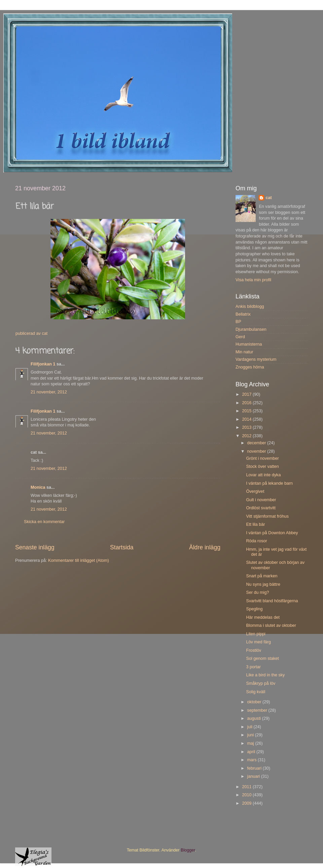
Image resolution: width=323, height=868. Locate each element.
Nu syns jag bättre (263, 584)
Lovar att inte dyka (263, 475)
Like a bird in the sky (265, 675)
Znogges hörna (250, 367)
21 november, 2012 (49, 392)
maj (251, 743)
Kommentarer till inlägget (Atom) (79, 560)
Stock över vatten (262, 467)
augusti (255, 718)
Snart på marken (262, 576)
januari (254, 776)
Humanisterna (249, 344)
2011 (247, 787)
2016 (247, 403)
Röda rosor (256, 541)
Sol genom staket (262, 658)
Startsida (122, 547)
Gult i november (261, 500)
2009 (247, 803)
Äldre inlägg (205, 547)
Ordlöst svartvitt (261, 508)
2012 (247, 436)
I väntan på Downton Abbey (272, 533)
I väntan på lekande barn (269, 483)
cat (268, 198)
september (258, 710)
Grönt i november (262, 458)
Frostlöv (254, 650)
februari (255, 768)
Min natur (244, 352)
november (257, 451)
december (257, 443)
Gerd (240, 337)
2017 (247, 394)
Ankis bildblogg (250, 307)
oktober (255, 702)
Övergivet (255, 491)
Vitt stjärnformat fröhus (267, 516)
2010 (247, 795)
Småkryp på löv (261, 683)
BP (238, 322)
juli (250, 727)
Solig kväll (256, 692)
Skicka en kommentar (44, 522)
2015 (247, 411)
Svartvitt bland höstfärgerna (272, 601)
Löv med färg (258, 642)
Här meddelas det (263, 617)
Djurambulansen (251, 329)
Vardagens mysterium (256, 359)
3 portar (253, 667)
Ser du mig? (257, 592)
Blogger (188, 850)
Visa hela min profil (253, 280)
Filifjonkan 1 (43, 364)
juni (251, 735)
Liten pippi (256, 634)
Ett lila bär (255, 524)
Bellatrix (243, 314)
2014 (247, 419)
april (252, 752)
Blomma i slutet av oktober (271, 625)
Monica (38, 487)
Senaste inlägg (35, 547)
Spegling (254, 609)
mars (253, 760)
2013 (247, 427)
